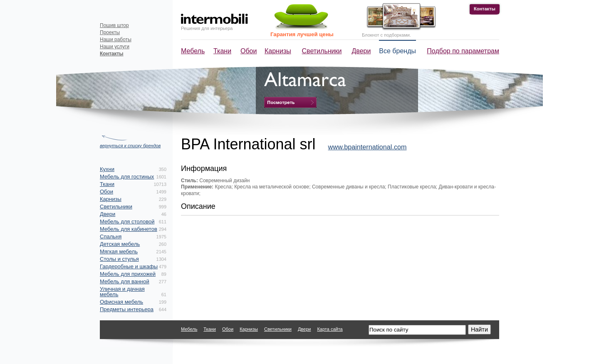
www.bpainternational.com (368, 147)
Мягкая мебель (119, 251)
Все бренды (397, 51)
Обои (249, 51)
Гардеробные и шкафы (129, 266)
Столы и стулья (119, 259)
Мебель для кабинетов (129, 229)
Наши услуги (115, 47)
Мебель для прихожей (128, 274)
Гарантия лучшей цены (302, 34)
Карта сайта (330, 329)
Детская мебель (120, 244)
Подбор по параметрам (463, 51)
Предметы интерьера (127, 309)
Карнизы (278, 51)
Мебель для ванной (125, 281)
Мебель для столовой (127, 222)
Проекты (110, 32)
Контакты (485, 9)
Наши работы (116, 40)
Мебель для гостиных (127, 177)
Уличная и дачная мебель (122, 292)
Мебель (193, 51)
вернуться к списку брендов (130, 146)
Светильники (322, 51)
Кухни (107, 169)
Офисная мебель (121, 302)
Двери (361, 51)
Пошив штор (114, 25)
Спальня (111, 236)
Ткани (222, 51)
